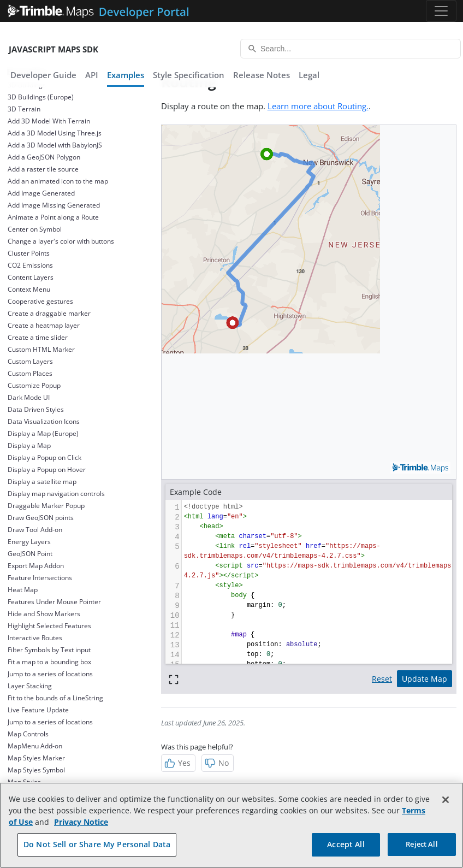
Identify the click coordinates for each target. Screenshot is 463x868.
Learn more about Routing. (318, 106)
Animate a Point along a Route (53, 217)
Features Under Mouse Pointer (54, 602)
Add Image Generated (41, 193)
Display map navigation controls (56, 494)
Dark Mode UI (29, 397)
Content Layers (31, 277)
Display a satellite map (42, 482)
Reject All (422, 844)
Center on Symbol (35, 229)
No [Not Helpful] (216, 763)
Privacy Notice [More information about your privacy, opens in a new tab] (81, 822)
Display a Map (29, 445)
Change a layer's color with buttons (61, 241)
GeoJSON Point (30, 554)
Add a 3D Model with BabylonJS (55, 145)
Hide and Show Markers (44, 614)
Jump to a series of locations (50, 674)
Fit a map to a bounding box (49, 662)
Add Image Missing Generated (54, 205)
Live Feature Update (38, 710)
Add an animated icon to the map (58, 181)
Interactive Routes (35, 638)
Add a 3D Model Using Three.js (55, 133)
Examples (126, 75)
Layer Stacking (30, 686)
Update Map (425, 679)
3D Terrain (24, 109)
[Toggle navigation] (441, 11)
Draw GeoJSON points (41, 518)
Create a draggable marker (49, 313)
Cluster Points (29, 253)
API (92, 75)
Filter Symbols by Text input (49, 650)
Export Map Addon (36, 566)
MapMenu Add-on (35, 746)
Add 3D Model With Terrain (49, 121)
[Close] (446, 800)
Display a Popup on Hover (47, 470)
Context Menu (29, 289)
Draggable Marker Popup (46, 506)
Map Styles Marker (36, 758)
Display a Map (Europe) (43, 433)
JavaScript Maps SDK (54, 49)
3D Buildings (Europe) (41, 97)
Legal (309, 75)
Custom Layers (30, 361)
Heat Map (23, 590)
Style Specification (189, 75)
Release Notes (262, 75)
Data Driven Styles (36, 409)
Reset (382, 679)
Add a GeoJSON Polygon (44, 157)
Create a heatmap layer (44, 325)
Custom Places (30, 373)
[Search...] (351, 49)
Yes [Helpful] (177, 763)
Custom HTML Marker (41, 349)
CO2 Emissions (30, 265)
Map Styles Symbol (36, 770)
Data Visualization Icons (44, 421)
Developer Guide (43, 75)
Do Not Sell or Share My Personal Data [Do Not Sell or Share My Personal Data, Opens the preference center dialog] (97, 844)
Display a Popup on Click (44, 457)
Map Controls (28, 734)
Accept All (346, 844)
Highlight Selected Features (49, 626)
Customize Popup (34, 385)
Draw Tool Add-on (35, 530)
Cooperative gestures (40, 301)
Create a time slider (38, 337)
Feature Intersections (40, 578)
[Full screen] (174, 679)
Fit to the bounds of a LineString (55, 698)
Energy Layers (29, 542)
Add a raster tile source (43, 169)
